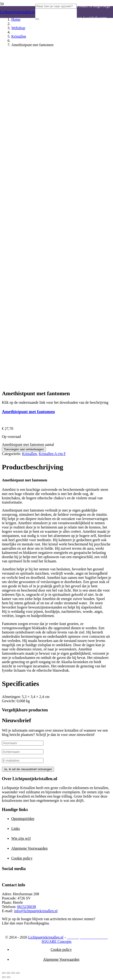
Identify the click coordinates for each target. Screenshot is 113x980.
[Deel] (13, 973)
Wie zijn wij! (21, 838)
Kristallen (19, 36)
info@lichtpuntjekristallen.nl (36, 911)
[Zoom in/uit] (4, 973)
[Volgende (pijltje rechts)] (8, 977)
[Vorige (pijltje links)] (4, 977)
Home (16, 19)
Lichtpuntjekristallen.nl (46, 937)
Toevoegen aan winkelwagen (24, 449)
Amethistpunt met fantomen (28, 412)
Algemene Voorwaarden (29, 848)
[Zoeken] (37, 19)
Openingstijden (23, 819)
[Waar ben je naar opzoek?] (56, 6)
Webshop (18, 28)
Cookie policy (22, 858)
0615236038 (27, 907)
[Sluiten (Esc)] (18, 973)
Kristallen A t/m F (52, 454)
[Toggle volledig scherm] (8, 973)
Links (16, 829)
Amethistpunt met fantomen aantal (28, 445)
